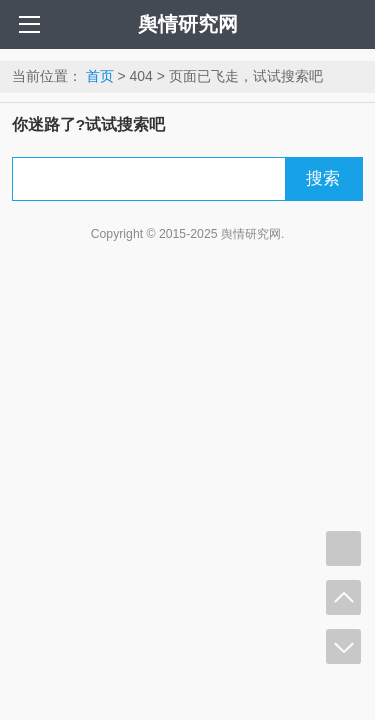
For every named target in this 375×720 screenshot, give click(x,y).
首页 (100, 76)
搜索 (323, 178)
